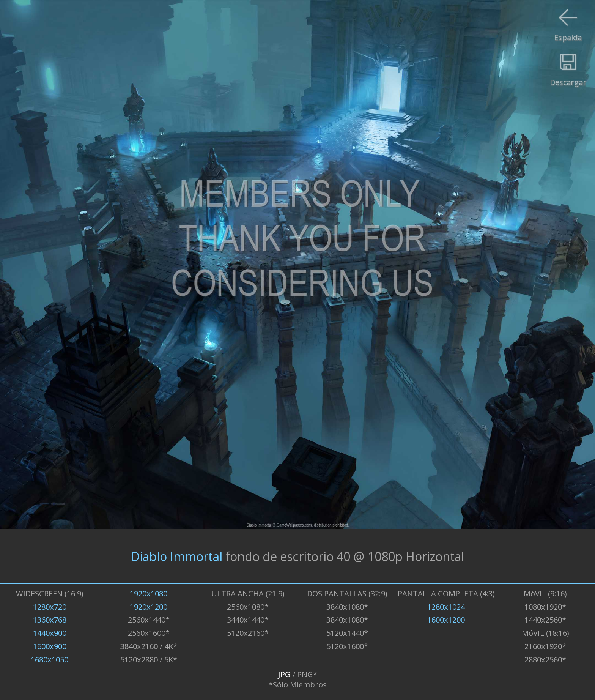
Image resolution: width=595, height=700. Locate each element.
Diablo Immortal (177, 556)
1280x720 (50, 607)
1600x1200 (446, 620)
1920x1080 (149, 594)
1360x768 (50, 620)
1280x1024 (446, 607)
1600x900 (50, 646)
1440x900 (50, 633)
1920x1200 (149, 607)
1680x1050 (50, 660)
